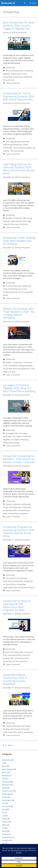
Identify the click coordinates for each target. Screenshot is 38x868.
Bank (4, 766)
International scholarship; (13, 581)
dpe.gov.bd (6, 782)
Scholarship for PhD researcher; (16, 661)
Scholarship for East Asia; (13, 77)
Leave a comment (13, 83)
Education (6, 785)
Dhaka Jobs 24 (8, 3)
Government (7, 791)
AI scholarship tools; (14, 286)
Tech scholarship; (17, 151)
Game (4, 788)
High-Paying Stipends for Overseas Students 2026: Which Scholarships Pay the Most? (19, 169)
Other (4, 825)
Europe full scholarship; (12, 507)
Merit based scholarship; (20, 729)
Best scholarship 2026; (15, 71)
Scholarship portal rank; (18, 289)
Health (5, 797)
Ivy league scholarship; (20, 439)
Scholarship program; (26, 587)
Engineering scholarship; (13, 145)
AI (3, 763)
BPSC (4, 772)
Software (6, 840)
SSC (3, 843)
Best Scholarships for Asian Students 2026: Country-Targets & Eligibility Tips (19, 25)
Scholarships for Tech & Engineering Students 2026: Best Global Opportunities (19, 96)
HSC (4, 803)
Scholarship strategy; (11, 443)
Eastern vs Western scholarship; (18, 504)
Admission (6, 760)
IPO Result (6, 806)
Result (5, 831)
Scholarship (10, 68)
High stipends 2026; (19, 221)
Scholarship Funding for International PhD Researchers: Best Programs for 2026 (17, 605)
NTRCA (5, 822)
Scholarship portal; (10, 292)
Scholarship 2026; (22, 658)
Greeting (5, 794)
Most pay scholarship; (19, 224)
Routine (5, 834)
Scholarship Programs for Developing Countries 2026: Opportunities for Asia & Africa (19, 531)
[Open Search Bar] (25, 3)
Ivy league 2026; (12, 433)
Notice (5, 819)
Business (6, 775)
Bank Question (8, 769)
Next (11, 745)
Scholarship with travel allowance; (16, 369)
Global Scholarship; (13, 726)
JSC (3, 813)
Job (3, 809)
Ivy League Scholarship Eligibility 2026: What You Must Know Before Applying (19, 388)
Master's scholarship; (14, 362)
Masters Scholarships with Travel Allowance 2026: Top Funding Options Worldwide (19, 313)
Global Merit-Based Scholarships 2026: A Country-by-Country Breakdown (15, 679)
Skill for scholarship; (25, 732)
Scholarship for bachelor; (18, 514)
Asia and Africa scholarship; (16, 578)
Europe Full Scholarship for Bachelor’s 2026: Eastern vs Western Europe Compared (19, 459)
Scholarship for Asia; (19, 74)
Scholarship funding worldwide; (21, 366)
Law (4, 816)
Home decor (7, 800)
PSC (4, 828)
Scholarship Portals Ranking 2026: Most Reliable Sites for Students (19, 241)
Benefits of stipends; (14, 218)
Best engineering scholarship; (17, 142)
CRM (4, 779)
